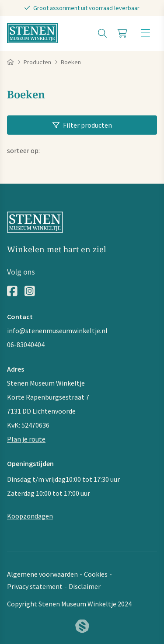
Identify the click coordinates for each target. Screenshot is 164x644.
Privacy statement (35, 586)
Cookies (96, 574)
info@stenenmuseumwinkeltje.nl (57, 331)
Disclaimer (85, 586)
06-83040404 (26, 345)
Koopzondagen (30, 516)
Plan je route (26, 439)
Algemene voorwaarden (42, 574)
